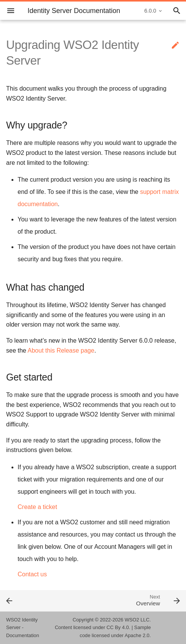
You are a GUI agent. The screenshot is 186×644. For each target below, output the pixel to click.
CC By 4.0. (118, 627)
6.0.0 (150, 11)
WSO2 (132, 620)
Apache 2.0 (137, 635)
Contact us (32, 574)
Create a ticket (37, 507)
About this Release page (61, 350)
